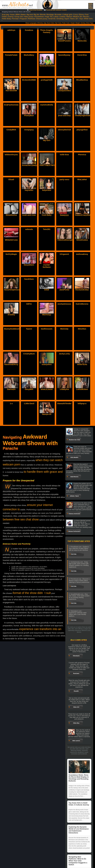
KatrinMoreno (82, 304)
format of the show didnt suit (32, 593)
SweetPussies (64, 41)
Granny (11, 17)
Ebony (81, 15)
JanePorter (64, 279)
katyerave (47, 190)
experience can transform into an (40, 629)
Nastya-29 (47, 403)
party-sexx (64, 179)
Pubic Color (66, 23)
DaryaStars (29, 254)
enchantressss (64, 304)
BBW (18, 15)
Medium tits (78, 17)
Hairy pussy (29, 17)
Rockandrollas (82, 279)
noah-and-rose (29, 215)
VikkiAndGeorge (65, 229)
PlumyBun (29, 115)
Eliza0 (11, 179)
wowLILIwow (47, 379)
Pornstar (15, 19)
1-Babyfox (64, 379)
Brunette (58, 15)
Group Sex (19, 17)
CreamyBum (29, 354)
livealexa (29, 30)
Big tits (36, 15)
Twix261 (47, 229)
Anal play (6, 15)
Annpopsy (29, 130)
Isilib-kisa (64, 155)
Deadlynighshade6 (84, 115)
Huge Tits (49, 17)
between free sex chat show (21, 519)
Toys (81, 19)
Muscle (86, 17)
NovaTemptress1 (12, 279)
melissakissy (82, 254)
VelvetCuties (82, 229)
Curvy (76, 15)
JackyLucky (64, 354)
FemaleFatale (11, 55)
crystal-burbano (47, 255)
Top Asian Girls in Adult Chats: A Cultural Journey (79, 804)
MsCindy (64, 329)
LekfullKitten (82, 379)
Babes (23, 15)
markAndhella (47, 105)
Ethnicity (40, 23)
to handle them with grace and (43, 472)
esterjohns (47, 354)
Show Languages (31, 23)
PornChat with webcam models (56, 10)
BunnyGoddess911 (13, 329)
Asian (12, 15)
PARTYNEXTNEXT (48, 165)
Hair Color (58, 23)
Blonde (43, 15)
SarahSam (29, 279)
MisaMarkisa (82, 80)
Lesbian (62, 17)
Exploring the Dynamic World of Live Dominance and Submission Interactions (79, 830)
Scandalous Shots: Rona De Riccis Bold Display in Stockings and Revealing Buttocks (79, 771)
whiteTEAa (82, 354)
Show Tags (90, 23)
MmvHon (82, 329)
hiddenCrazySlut (83, 215)
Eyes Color (51, 23)
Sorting (83, 23)
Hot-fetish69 (11, 91)
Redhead (32, 19)
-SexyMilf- (29, 379)
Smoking (60, 19)
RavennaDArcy (11, 354)
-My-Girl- (47, 140)
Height (73, 23)
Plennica (82, 155)
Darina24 (11, 379)
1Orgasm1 (64, 254)
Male (90, 4)
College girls (67, 15)
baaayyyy (64, 215)
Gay (90, 6)
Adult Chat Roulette (36, 10)
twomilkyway (64, 55)
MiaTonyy (47, 304)
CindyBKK (11, 130)
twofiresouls (47, 329)
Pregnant (23, 19)
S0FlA (29, 304)
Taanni (29, 329)
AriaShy (11, 304)
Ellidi (47, 279)
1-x (11, 403)
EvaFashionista (11, 105)
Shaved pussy (42, 19)
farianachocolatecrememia (52, 66)
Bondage (50, 15)
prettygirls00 (47, 80)
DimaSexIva (11, 215)
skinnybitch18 (64, 130)
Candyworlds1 (64, 91)
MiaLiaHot (82, 179)
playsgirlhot (82, 130)
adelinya (11, 30)
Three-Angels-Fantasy (47, 31)
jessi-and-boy (64, 115)
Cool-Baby (47, 215)
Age (45, 23)
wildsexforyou (11, 155)
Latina (56, 17)
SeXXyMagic (11, 254)
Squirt (67, 19)
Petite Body (6, 19)
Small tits (52, 19)
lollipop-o (82, 403)
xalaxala (29, 229)
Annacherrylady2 (30, 165)
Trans (91, 8)
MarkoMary (29, 55)
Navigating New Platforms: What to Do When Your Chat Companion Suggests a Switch (78, 861)
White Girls (88, 19)
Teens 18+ (74, 19)
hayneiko (29, 190)
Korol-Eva (82, 55)
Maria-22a (82, 41)
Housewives (39, 17)
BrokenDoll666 (29, 80)
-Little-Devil (29, 403)
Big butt (30, 15)
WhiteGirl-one (11, 240)
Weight (78, 23)
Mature (69, 17)
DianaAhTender (64, 403)
